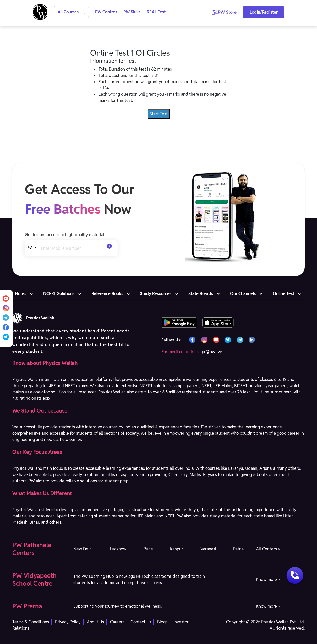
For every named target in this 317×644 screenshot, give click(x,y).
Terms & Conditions (31, 622)
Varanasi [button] (208, 549)
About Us (95, 622)
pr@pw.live (212, 352)
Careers (117, 622)
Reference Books (107, 294)
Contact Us (141, 622)
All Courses (72, 12)
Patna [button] (238, 549)
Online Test (283, 294)
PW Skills (132, 12)
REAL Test (156, 12)
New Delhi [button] (83, 549)
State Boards (201, 294)
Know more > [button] (268, 580)
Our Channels (243, 294)
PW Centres (106, 12)
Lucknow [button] (118, 549)
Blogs (162, 622)
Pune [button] (148, 549)
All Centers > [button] (268, 549)
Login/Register (264, 12)
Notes (21, 294)
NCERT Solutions (59, 294)
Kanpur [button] (177, 549)
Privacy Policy (68, 622)
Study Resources (156, 294)
